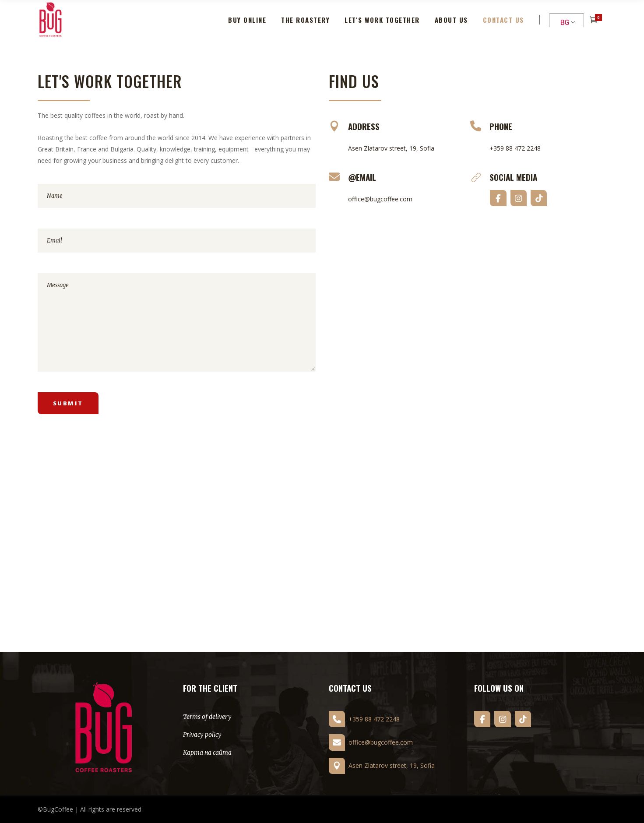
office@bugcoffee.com (380, 199)
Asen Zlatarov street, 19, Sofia (391, 148)
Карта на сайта (207, 753)
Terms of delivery (207, 717)
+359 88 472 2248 (515, 148)
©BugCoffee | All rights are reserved (90, 809)
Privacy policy (202, 735)
